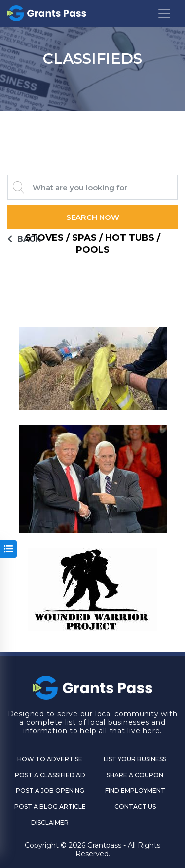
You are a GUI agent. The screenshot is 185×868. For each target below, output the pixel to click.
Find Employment (135, 791)
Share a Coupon (135, 775)
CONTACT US (135, 806)
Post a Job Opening (50, 791)
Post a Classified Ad (50, 775)
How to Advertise (50, 759)
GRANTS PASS (92, 123)
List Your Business (135, 759)
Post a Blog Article (50, 806)
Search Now (93, 217)
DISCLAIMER (50, 822)
